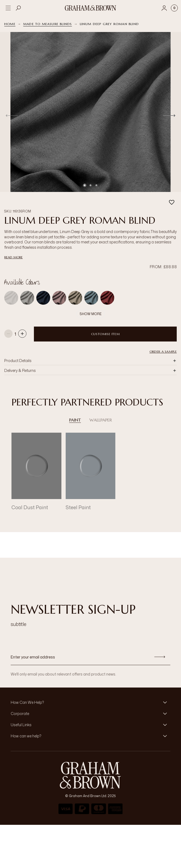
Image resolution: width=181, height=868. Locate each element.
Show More (91, 304)
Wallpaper (101, 410)
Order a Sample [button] (163, 341)
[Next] (169, 115)
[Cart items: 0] (174, 8)
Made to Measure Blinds (48, 24)
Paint (75, 410)
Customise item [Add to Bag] (105, 324)
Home (10, 24)
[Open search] (18, 8)
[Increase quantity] (22, 324)
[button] (90, 351)
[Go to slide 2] (90, 185)
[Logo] (90, 8)
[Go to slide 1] (85, 185)
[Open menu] (8, 8)
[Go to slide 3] (96, 185)
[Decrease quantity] (8, 324)
